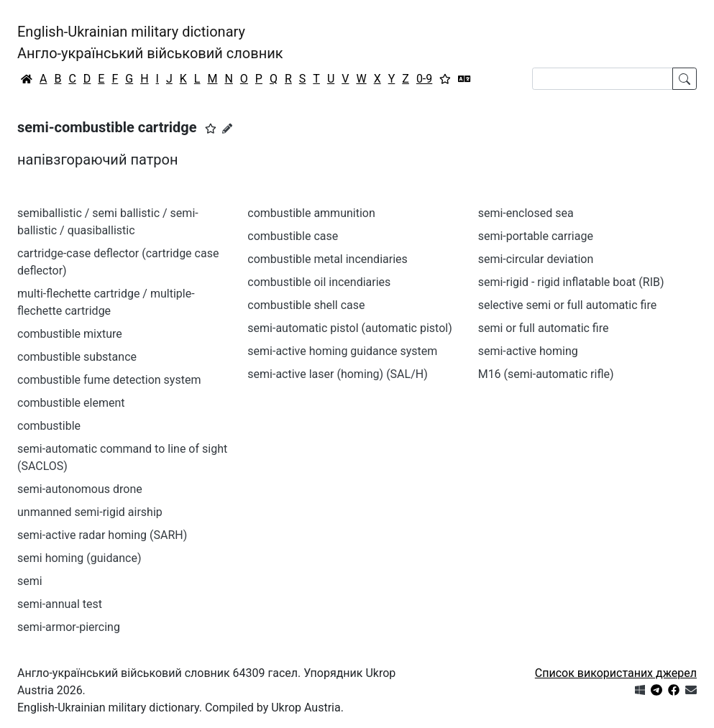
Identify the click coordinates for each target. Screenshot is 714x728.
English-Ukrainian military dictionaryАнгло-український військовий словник (150, 42)
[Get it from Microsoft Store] (640, 690)
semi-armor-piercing (69, 627)
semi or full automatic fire (544, 328)
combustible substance (77, 357)
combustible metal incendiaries (327, 259)
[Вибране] (445, 79)
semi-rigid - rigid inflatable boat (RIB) (571, 282)
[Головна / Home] (27, 79)
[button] (211, 129)
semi (30, 581)
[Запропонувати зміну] (227, 129)
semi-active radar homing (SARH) (102, 535)
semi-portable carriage (536, 236)
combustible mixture (70, 334)
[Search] (603, 79)
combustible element (71, 403)
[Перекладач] (464, 79)
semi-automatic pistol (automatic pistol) (349, 328)
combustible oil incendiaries (319, 282)
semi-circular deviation (536, 259)
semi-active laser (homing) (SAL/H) (337, 374)
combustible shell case (306, 305)
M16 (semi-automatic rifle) (546, 374)
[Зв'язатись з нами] (691, 690)
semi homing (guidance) (79, 558)
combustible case (293, 236)
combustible (49, 426)
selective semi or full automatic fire (568, 305)
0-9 (424, 79)
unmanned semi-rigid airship (90, 512)
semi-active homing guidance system (342, 351)
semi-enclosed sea (526, 213)
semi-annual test (60, 604)
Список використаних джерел (616, 673)
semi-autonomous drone (80, 489)
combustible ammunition (311, 213)
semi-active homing (528, 351)
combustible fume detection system (109, 380)
